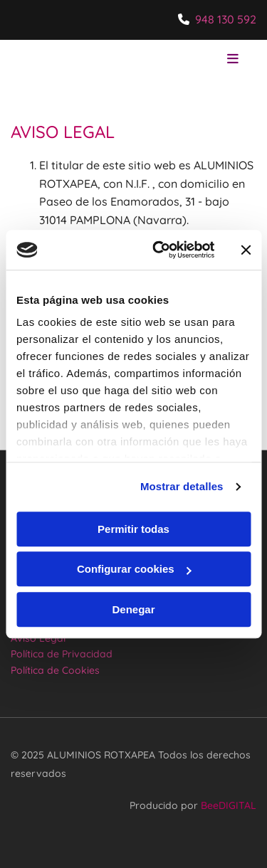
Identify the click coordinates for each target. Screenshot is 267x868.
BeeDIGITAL (229, 805)
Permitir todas (133, 529)
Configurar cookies (134, 569)
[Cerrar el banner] (246, 250)
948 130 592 (226, 19)
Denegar (133, 609)
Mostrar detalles (182, 486)
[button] (210, 60)
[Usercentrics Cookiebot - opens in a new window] (159, 250)
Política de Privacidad (62, 654)
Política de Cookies (55, 670)
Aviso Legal (38, 638)
